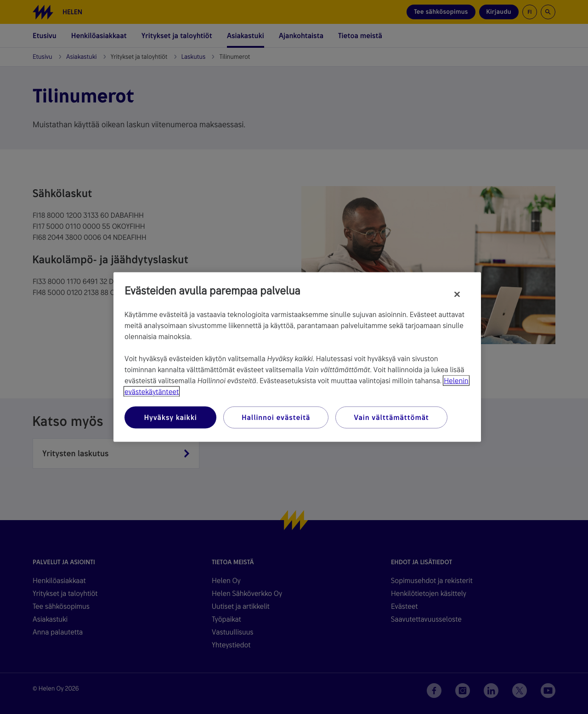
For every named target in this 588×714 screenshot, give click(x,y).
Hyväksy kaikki (170, 417)
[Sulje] (457, 295)
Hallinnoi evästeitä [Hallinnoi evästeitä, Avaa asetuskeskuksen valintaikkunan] (276, 417)
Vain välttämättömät (391, 417)
